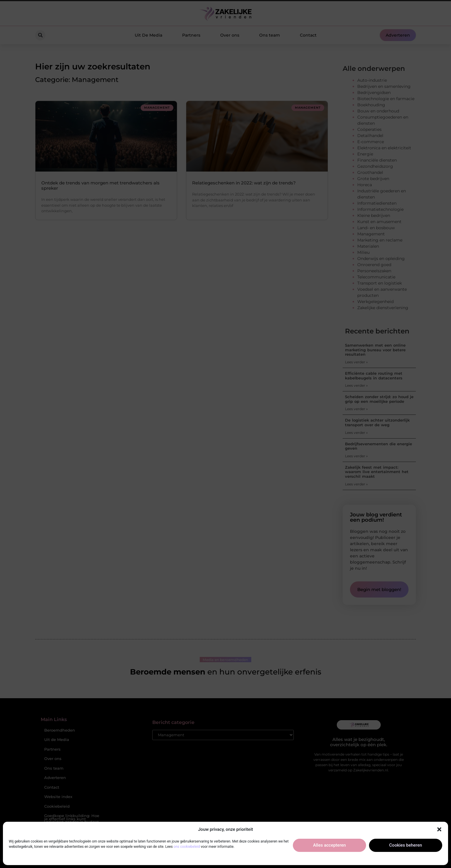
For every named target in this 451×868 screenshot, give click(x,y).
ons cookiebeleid (187, 847)
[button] (439, 829)
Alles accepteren (329, 845)
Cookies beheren (406, 845)
